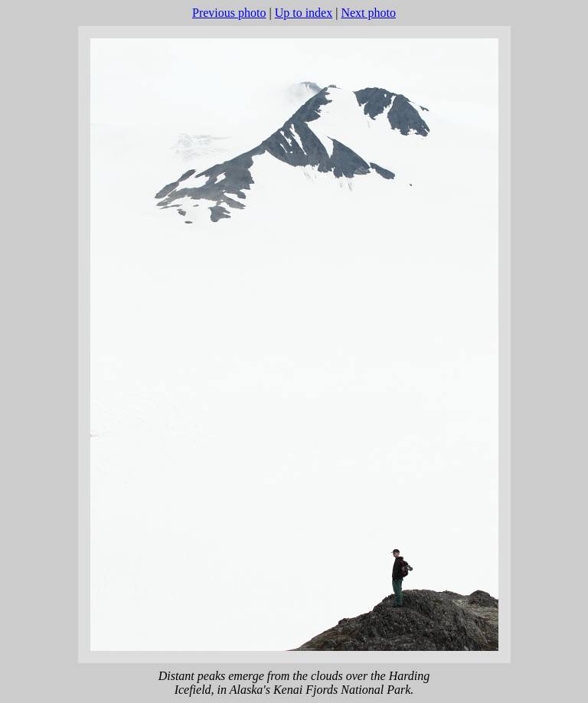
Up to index (304, 13)
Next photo (368, 13)
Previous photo (229, 13)
